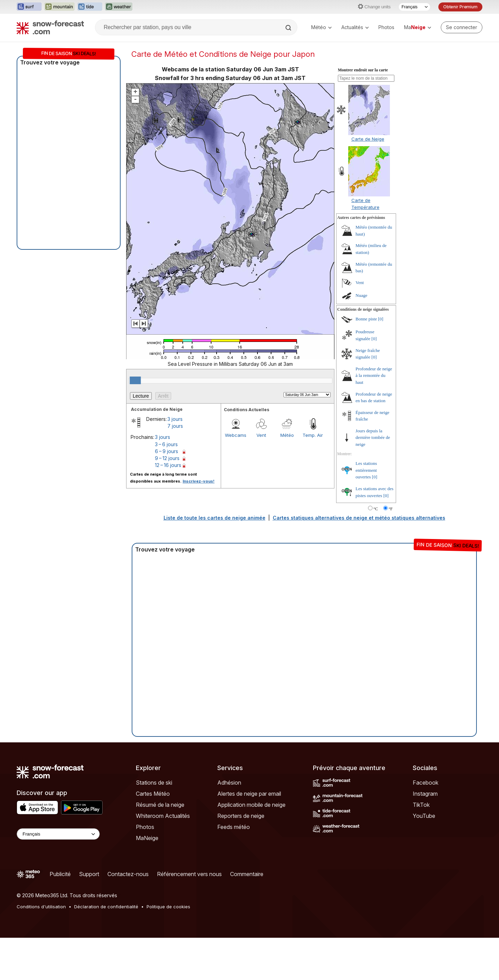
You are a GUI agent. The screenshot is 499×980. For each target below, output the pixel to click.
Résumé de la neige (160, 805)
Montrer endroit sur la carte (363, 70)
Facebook (426, 783)
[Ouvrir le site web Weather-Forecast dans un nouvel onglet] (119, 7)
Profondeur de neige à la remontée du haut (374, 376)
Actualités (355, 27)
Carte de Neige (368, 139)
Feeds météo (234, 827)
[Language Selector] (58, 834)
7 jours (175, 426)
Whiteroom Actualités (163, 816)
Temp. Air (313, 435)
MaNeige (147, 838)
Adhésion (229, 783)
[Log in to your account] (462, 27)
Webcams (236, 435)
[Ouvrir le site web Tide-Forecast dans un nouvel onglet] (90, 7)
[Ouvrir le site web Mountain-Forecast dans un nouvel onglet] (59, 7)
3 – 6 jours (166, 444)
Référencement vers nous (189, 874)
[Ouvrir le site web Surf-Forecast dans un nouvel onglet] (29, 7)
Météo (321, 27)
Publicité (60, 874)
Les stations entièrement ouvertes (366, 470)
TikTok (421, 805)
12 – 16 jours (168, 465)
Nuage (361, 295)
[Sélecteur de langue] (414, 7)
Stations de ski (154, 783)
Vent (261, 435)
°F (391, 509)
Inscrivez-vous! (199, 481)
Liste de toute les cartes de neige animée (215, 518)
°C (376, 509)
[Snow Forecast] (50, 27)
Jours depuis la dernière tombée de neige (373, 438)
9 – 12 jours (167, 458)
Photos (386, 27)
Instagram (425, 794)
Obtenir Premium (460, 7)
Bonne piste (366, 319)
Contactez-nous (128, 874)
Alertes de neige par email (249, 794)
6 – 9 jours (167, 451)
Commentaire (247, 874)
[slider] (135, 380)
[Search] (289, 28)
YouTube (424, 816)
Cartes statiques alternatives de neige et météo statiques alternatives (359, 518)
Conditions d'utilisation (41, 907)
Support (89, 874)
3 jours (175, 419)
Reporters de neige (241, 816)
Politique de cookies (168, 907)
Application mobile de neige (251, 805)
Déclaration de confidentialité (106, 907)
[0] (381, 319)
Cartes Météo (153, 794)
